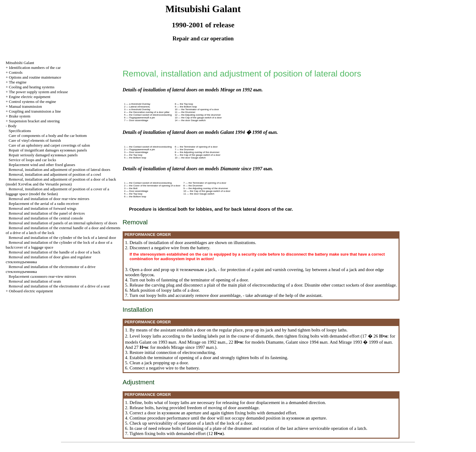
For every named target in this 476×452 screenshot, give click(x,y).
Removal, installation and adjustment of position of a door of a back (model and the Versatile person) (61, 182)
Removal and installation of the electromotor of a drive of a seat (59, 286)
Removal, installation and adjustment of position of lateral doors (60, 170)
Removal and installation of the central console (46, 218)
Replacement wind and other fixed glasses (42, 165)
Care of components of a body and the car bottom (48, 136)
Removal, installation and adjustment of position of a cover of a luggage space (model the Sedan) (58, 191)
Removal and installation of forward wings (43, 208)
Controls (16, 72)
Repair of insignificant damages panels (48, 150)
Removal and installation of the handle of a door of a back (55, 252)
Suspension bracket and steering (34, 121)
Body (12, 126)
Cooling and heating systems (32, 87)
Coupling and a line (35, 111)
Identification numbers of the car (35, 68)
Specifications (20, 131)
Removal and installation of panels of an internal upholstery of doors (63, 223)
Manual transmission (25, 106)
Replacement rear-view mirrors (42, 276)
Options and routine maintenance (35, 77)
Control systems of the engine (32, 102)
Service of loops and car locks (32, 160)
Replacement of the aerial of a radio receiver (44, 204)
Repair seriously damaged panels (43, 155)
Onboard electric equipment (31, 291)
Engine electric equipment (29, 97)
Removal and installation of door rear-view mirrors (49, 199)
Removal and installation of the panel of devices (47, 213)
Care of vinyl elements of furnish (35, 140)
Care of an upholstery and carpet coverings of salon (49, 145)
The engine (18, 82)
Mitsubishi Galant (20, 63)
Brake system (19, 116)
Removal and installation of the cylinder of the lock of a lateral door (63, 238)
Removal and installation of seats (35, 281)
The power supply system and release (38, 92)
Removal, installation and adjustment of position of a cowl (55, 174)
